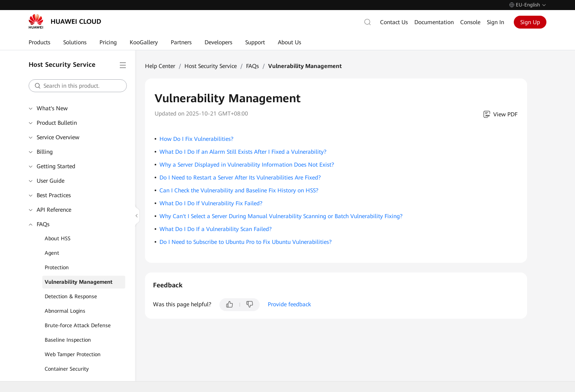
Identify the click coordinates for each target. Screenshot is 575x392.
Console (470, 22)
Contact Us (394, 22)
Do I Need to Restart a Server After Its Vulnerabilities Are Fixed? (240, 177)
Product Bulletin (57, 123)
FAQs (43, 224)
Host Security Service (211, 66)
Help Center (160, 66)
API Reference (54, 210)
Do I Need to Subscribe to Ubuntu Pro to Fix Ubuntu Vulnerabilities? (246, 242)
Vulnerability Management (79, 282)
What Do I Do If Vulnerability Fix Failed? (211, 203)
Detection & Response (71, 296)
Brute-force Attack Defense (78, 325)
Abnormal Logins (65, 311)
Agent (52, 253)
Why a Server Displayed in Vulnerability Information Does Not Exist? (247, 165)
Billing (45, 152)
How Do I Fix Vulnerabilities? (196, 139)
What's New (52, 108)
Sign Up (530, 22)
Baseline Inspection (68, 340)
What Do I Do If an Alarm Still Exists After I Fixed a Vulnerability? (243, 152)
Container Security (67, 369)
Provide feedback (289, 304)
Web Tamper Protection (73, 354)
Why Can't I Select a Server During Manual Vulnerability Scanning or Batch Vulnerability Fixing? (281, 216)
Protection (57, 267)
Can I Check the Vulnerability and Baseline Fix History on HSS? (239, 190)
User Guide (51, 181)
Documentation (434, 22)
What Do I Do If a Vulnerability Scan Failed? (216, 229)
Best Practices (54, 195)
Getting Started (56, 166)
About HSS (58, 238)
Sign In (495, 22)
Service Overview (58, 137)
